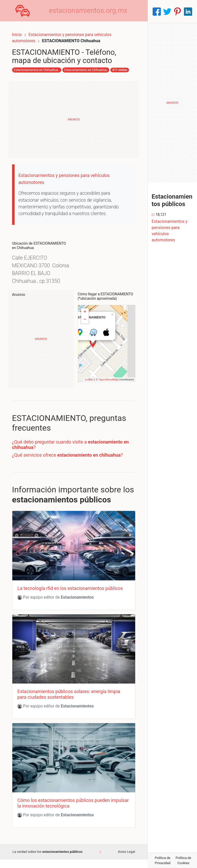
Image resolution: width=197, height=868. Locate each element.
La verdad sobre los (48, 860)
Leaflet (85, 397)
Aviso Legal (126, 860)
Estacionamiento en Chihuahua (39, 73)
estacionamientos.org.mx (92, 11)
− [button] (85, 337)
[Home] (24, 11)
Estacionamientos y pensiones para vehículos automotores (169, 231)
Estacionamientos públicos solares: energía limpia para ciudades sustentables (73, 708)
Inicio (21, 30)
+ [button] (85, 329)
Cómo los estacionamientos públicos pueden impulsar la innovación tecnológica (68, 812)
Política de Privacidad (163, 860)
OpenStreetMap (104, 397)
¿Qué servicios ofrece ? (72, 472)
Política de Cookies (184, 860)
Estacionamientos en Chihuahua (40, 67)
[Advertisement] (74, 121)
